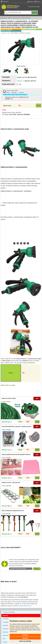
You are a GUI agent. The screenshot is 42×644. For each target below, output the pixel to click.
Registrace (30, 2)
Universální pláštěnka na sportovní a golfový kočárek (16, 426)
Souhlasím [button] (25, 635)
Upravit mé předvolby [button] (25, 641)
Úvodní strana (5, 1)
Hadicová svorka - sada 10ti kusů (11, 483)
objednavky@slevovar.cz (25, 606)
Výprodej (5, 615)
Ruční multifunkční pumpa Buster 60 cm (13, 511)
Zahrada (9, 18)
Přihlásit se (38, 2)
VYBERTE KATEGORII (9, 612)
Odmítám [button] (25, 638)
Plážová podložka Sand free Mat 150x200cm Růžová (16, 454)
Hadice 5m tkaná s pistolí (9, 398)
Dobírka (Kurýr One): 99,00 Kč (12, 113)
